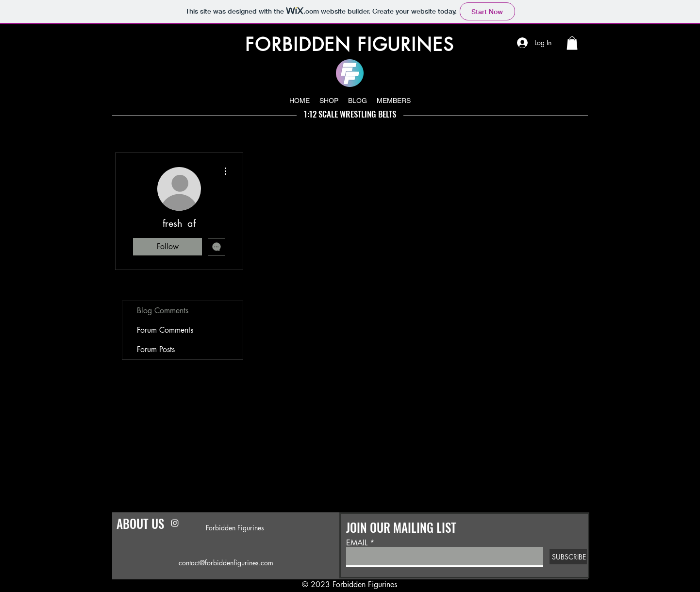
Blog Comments (163, 311)
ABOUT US (140, 523)
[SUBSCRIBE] (568, 557)
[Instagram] (175, 523)
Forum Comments (165, 330)
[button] (572, 43)
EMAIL (357, 543)
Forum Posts (156, 349)
